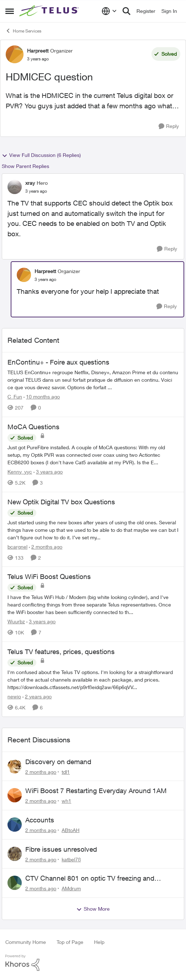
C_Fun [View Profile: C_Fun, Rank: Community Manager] (15, 397)
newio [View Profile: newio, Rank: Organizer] (14, 696)
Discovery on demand (58, 762)
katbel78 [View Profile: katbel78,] (71, 859)
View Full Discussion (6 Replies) (41, 155)
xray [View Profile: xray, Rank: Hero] (30, 183)
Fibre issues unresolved (61, 849)
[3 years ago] (48, 472)
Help (99, 942)
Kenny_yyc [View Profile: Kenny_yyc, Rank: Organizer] (20, 472)
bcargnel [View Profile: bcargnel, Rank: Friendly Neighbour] (17, 546)
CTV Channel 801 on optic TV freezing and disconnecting (90, 878)
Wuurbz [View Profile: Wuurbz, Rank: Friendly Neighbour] (16, 621)
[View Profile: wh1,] (15, 795)
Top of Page (70, 942)
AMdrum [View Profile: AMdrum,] (71, 888)
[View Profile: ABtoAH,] (15, 825)
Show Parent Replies (25, 166)
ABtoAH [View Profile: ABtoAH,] (71, 830)
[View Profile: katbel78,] (15, 854)
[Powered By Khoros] (93, 963)
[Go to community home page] (50, 11)
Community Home (26, 942)
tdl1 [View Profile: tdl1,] (66, 771)
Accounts (40, 820)
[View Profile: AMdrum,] (15, 883)
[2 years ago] (37, 696)
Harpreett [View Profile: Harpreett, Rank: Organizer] (38, 51)
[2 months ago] (46, 546)
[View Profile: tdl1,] (15, 766)
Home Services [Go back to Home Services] (23, 31)
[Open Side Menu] (10, 11)
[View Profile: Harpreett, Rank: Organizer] (15, 54)
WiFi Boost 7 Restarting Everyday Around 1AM (96, 791)
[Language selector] (109, 11)
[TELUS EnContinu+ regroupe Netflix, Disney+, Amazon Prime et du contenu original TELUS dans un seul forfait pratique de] (93, 380)
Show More (93, 909)
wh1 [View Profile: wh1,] (66, 801)
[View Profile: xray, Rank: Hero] (15, 187)
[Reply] (169, 126)
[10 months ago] (42, 397)
